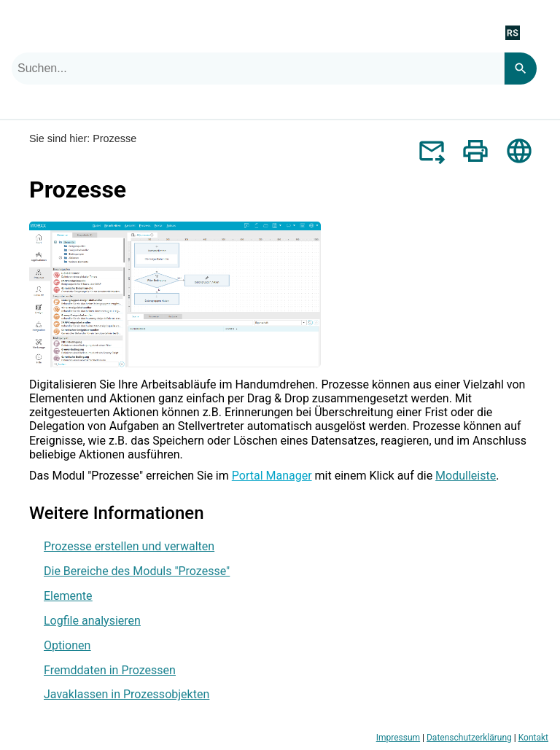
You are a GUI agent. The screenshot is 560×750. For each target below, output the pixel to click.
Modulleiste (466, 476)
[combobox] (258, 69)
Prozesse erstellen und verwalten (129, 546)
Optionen (67, 645)
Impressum (398, 738)
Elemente (68, 596)
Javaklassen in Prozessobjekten (127, 694)
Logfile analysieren (92, 621)
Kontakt (533, 738)
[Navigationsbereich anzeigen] (540, 32)
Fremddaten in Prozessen (110, 670)
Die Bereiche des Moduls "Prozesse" (137, 571)
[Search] (520, 69)
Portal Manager (272, 476)
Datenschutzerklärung (469, 738)
